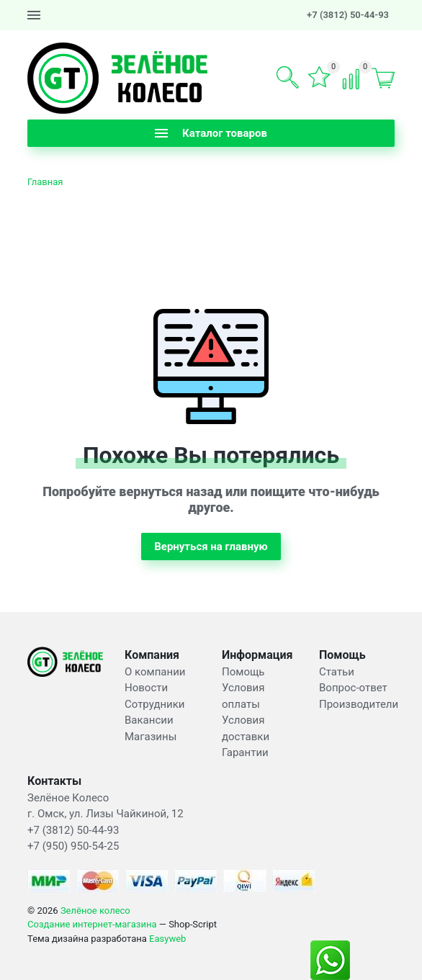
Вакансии (149, 720)
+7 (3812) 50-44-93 (348, 15)
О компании (155, 672)
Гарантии (245, 752)
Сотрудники (155, 704)
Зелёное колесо (95, 911)
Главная (45, 182)
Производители (359, 704)
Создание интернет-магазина (92, 924)
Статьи (337, 672)
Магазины (151, 737)
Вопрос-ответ (353, 688)
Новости (146, 688)
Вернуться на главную (211, 547)
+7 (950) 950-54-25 (73, 846)
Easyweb (167, 939)
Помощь (243, 672)
